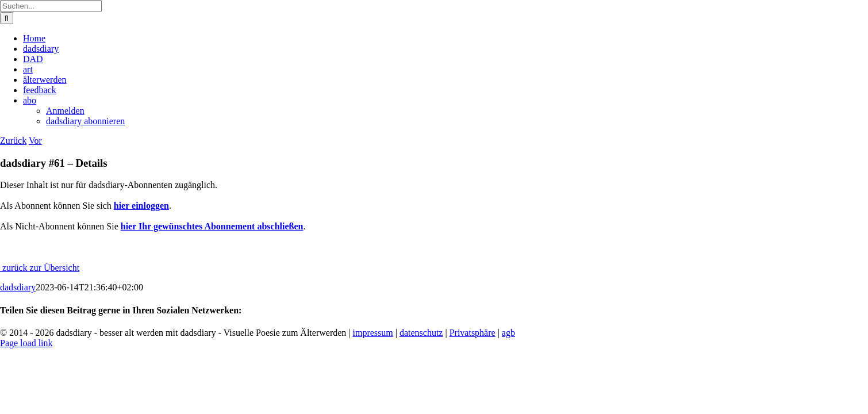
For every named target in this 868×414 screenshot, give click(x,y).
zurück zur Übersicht (40, 268)
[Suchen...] (51, 6)
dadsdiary (18, 287)
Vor (35, 141)
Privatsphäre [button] (473, 333)
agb (508, 333)
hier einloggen (141, 206)
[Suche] (7, 18)
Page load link (26, 343)
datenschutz (421, 333)
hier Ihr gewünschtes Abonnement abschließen (212, 226)
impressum (373, 333)
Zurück (13, 141)
